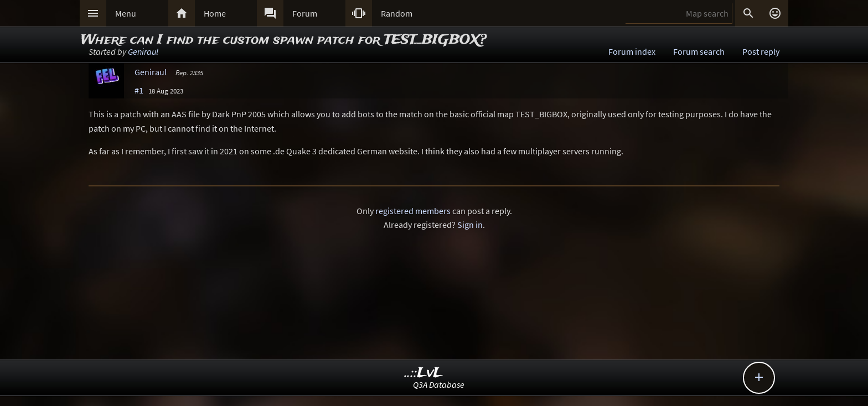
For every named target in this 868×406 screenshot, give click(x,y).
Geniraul (143, 51)
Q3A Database (439, 384)
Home (215, 13)
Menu (126, 13)
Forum (305, 13)
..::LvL (424, 373)
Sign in (470, 225)
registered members (413, 211)
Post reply (761, 51)
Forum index (632, 51)
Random (397, 13)
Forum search (699, 51)
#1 (139, 90)
